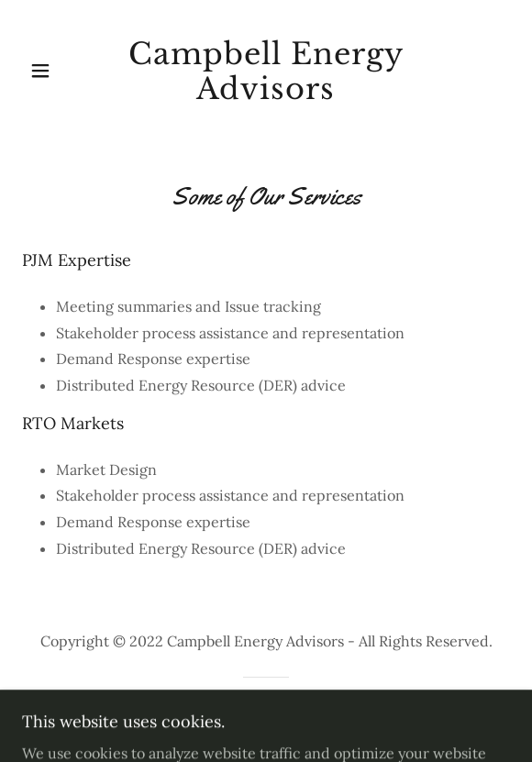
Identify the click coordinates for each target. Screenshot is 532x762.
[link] (266, 72)
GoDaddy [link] (309, 712)
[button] (61, 71)
